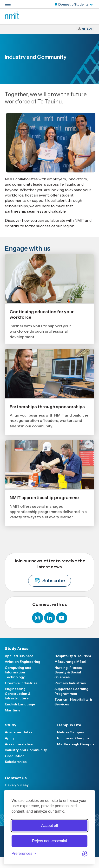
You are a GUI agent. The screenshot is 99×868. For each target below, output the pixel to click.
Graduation (15, 756)
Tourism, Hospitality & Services (73, 702)
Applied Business (19, 656)
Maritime (13, 710)
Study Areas (17, 648)
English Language (20, 704)
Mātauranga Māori (70, 662)
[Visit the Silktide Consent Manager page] (85, 854)
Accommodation (19, 744)
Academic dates (19, 732)
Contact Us (16, 778)
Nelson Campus (70, 732)
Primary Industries (70, 683)
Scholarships (16, 762)
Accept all (49, 826)
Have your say (17, 785)
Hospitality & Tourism (73, 656)
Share (87, 29)
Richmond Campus (73, 738)
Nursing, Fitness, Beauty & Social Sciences (69, 672)
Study (11, 725)
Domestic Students (73, 4)
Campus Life (69, 725)
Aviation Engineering (23, 662)
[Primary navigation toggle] (8, 4)
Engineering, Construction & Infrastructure (18, 694)
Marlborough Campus (76, 744)
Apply (10, 738)
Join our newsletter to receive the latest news (50, 572)
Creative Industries (21, 683)
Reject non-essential (49, 841)
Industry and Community (26, 750)
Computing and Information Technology (18, 672)
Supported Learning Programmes (71, 691)
